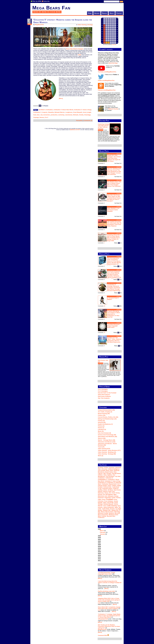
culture (105, 490)
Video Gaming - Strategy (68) (107, 454)
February (103, 532)
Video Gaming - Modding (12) (107, 452)
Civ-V (46, 117)
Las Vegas (118, 509)
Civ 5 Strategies (103, 391)
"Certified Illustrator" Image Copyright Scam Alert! (114, 326)
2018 (99, 548)
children (100, 475)
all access (104, 469)
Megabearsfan (102, 629)
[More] (61, 98)
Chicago (109, 473)
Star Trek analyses (104, 398)
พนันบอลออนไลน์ (103, 619)
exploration (108, 498)
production (54, 115)
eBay (115, 495)
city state (118, 476)
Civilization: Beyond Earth (109, 484)
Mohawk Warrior (60, 112)
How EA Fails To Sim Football (107, 393)
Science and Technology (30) (107, 435)
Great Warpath (78, 112)
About (112, 13)
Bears (112, 471)
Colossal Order (107, 487)
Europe (116, 496)
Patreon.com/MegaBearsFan (107, 90)
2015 (99, 554)
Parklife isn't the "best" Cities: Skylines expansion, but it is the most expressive (114, 340)
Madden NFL (107, 510)
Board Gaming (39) (104, 414)
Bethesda (117, 471)
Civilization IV (109, 478)
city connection (45, 115)
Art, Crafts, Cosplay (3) (105, 412)
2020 (99, 545)
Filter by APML (37, 1)
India (80, 55)
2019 (99, 546)
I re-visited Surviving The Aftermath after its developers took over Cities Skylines (114, 224)
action (106, 468)
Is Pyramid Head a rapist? (113, 299)
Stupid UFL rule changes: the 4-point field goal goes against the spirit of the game (114, 158)
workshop (61, 115)
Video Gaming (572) (104, 449)
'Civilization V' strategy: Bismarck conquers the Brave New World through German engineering (114, 288)
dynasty (100, 495)
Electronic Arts (103, 496)
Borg (115, 472)
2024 (99, 538)
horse (105, 506)
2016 (99, 552)
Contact (119, 13)
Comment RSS (103, 635)
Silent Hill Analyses (104, 395)
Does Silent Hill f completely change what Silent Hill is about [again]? (109, 608)
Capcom (100, 473)
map (99, 512)
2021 (99, 543)
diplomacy (101, 493)
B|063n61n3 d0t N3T (75, 130)
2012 (99, 559)
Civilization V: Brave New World (63, 110)
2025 (99, 536)
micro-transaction (103, 515)
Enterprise (111, 496)
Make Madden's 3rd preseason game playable (113, 210)
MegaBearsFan (39, 25)
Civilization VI (102, 483)
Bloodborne (101, 472)
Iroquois (45, 112)
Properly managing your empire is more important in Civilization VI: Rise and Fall (114, 314)
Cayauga (36, 117)
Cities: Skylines (108, 475)
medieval (111, 513)
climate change (102, 486)
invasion (100, 507)
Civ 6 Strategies (103, 389)
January (102, 534)
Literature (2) (102, 429)
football (110, 499)
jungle (89, 112)
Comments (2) (88, 121)
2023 (99, 539)
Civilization (101, 478)
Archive (97, 13)
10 (105, 333)
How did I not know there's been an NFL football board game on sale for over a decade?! (114, 198)
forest (85, 112)
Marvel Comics (109, 512)
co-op (100, 488)
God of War (110, 503)
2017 (99, 550)
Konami (112, 509)
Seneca (42, 117)
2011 (99, 561)
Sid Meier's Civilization (46, 110)
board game (109, 472)
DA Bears (110, 490)
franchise (101, 501)
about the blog (113, 63)
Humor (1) (101, 428)
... (117, 141)
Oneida (81, 115)
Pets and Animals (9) (104, 433)
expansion (101, 498)
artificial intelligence (114, 469)
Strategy (90, 25)
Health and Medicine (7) (105, 424)
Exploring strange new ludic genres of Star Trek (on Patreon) (103, 126)
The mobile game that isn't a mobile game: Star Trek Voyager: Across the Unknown (114, 184)
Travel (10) (101, 447)
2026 (110, 532)
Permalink (79, 121)
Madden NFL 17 (116, 510)
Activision (112, 468)
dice (113, 491)
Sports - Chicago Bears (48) (107, 440)
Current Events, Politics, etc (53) (108, 417)
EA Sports (109, 494)
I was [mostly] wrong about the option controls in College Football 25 (110, 582)
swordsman (69, 115)
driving (118, 493)
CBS (104, 473)
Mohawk (76, 115)
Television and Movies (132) (107, 442)
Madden (100, 510)
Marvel (103, 512)
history (116, 504)
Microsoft (117, 513)
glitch (105, 503)
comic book (116, 487)
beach (108, 471)
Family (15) (101, 421)
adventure (118, 468)
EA (104, 495)
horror (100, 506)
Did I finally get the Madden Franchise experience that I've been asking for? (109, 626)
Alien (99, 469)
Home (90, 13)
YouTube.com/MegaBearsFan (107, 72)
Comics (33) (102, 415)
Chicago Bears (116, 473)
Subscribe (46, 1)
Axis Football (102, 471)
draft (114, 493)
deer (38, 115)
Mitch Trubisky (102, 516)
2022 (99, 541)
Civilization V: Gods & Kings (83, 110)
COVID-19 (116, 488)
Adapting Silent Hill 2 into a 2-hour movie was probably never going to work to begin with (114, 238)
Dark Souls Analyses (104, 396)
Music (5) (101, 431)
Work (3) (101, 456)
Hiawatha (51, 112)
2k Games (101, 468)
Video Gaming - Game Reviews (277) (109, 450)
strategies (80, 49)
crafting (100, 490)
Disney (106, 493)
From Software (109, 501)
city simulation (110, 476)
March (102, 531)
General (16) (102, 422)
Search (105, 13)
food (35, 115)
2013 (99, 557)
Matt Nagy (117, 512)
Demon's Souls (107, 491)
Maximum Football (103, 513)
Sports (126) (102, 438)
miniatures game (113, 515)
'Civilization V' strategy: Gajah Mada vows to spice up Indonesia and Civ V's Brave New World (109, 616)
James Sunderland (109, 507)
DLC (110, 493)
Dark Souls (117, 490)
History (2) (101, 426)
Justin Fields (106, 509)
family (114, 498)
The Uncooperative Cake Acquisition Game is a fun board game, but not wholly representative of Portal (114, 262)
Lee (99, 603)
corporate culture (107, 488)
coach (109, 486)
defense (100, 491)
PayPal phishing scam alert (106, 591)
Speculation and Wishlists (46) (107, 437)
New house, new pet (103, 361)
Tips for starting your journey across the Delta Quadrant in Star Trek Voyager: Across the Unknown (114, 171)
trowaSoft (114, 45)
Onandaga (87, 115)
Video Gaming (82, 25)
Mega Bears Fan (51, 8)
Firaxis (104, 499)
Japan (116, 507)
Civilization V (37, 112)
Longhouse (69, 112)
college (114, 486)
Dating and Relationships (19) (107, 419)
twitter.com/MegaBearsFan (106, 80)
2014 (99, 555)
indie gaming (112, 506)
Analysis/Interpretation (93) (106, 410)
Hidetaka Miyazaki (108, 504)
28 (105, 306)
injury (119, 506)
